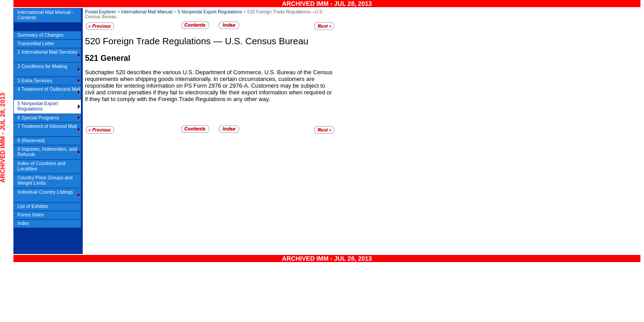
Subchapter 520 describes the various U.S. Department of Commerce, (175, 72)
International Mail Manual (147, 12)
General (116, 58)
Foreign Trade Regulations (158, 41)
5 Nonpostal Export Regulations (210, 12)
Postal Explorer (100, 12)
